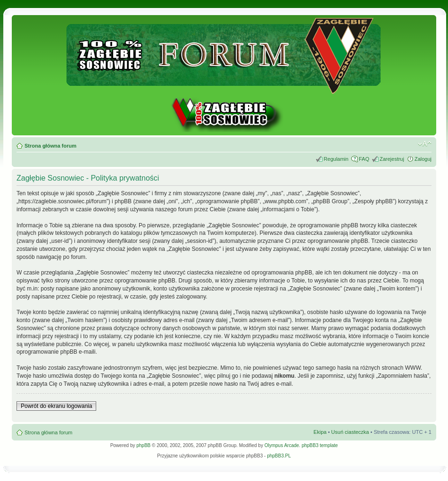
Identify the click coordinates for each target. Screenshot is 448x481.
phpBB (143, 445)
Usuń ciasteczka (350, 432)
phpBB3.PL (279, 456)
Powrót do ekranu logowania (56, 406)
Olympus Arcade (282, 445)
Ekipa (320, 432)
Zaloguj (423, 159)
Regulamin (336, 159)
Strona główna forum (50, 146)
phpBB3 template (320, 445)
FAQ (364, 159)
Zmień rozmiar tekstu (425, 144)
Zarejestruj (392, 159)
